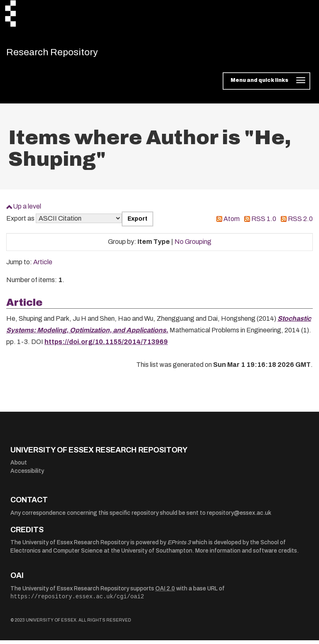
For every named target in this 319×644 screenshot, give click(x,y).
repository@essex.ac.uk (239, 517)
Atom (232, 222)
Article (43, 266)
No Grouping (193, 245)
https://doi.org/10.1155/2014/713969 (106, 345)
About (19, 466)
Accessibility (27, 475)
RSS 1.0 (264, 222)
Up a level (27, 210)
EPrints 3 (179, 546)
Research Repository (65, 54)
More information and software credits (246, 554)
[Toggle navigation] (266, 85)
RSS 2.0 (300, 222)
